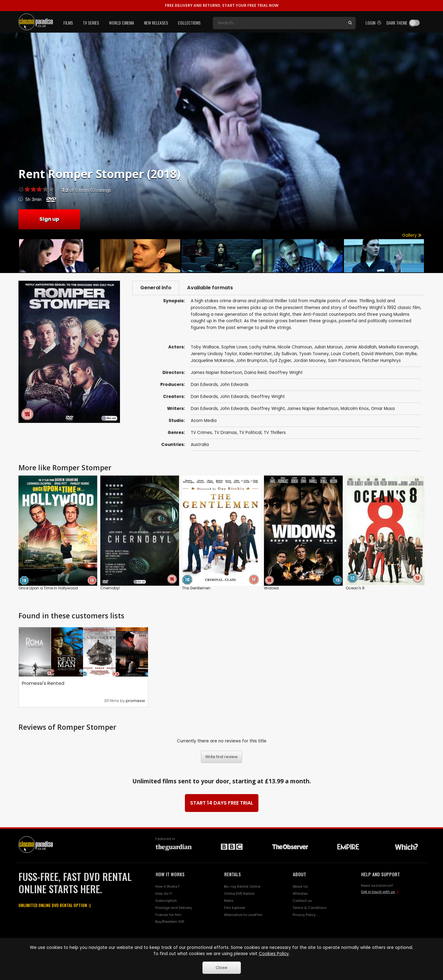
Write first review (221, 757)
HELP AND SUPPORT (381, 874)
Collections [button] (189, 23)
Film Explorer (235, 908)
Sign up (49, 219)
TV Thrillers (275, 433)
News (229, 901)
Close (221, 968)
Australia (200, 445)
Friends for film (168, 915)
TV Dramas (225, 433)
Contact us (302, 901)
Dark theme (397, 23)
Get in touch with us (378, 892)
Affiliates (300, 894)
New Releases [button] (156, 23)
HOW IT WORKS (170, 874)
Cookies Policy (274, 954)
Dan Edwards (204, 385)
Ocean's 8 (355, 588)
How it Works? (167, 886)
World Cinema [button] (122, 23)
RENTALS (233, 874)
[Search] (279, 23)
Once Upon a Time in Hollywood (48, 588)
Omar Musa (383, 409)
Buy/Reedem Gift (170, 922)
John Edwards (234, 385)
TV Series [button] (91, 23)
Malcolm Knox (355, 409)
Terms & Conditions (310, 908)
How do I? (164, 894)
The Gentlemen (196, 588)
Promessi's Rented (43, 683)
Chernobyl (110, 588)
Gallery (412, 235)
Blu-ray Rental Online (242, 886)
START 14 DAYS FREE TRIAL (222, 803)
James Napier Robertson (313, 409)
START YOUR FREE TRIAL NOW (222, 5)
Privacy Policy (304, 915)
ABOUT (299, 874)
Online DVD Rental (239, 894)
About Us (300, 886)
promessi (135, 701)
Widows (271, 588)
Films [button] (68, 23)
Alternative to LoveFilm (243, 915)
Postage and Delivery (174, 908)
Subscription (166, 901)
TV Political (250, 433)
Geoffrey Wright (268, 397)
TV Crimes (201, 433)
